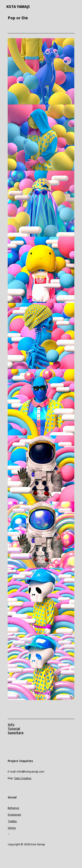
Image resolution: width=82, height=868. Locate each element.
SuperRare (16, 733)
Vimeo (12, 828)
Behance (13, 808)
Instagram (14, 814)
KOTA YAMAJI (18, 7)
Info (11, 724)
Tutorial (14, 729)
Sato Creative (23, 778)
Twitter (12, 821)
